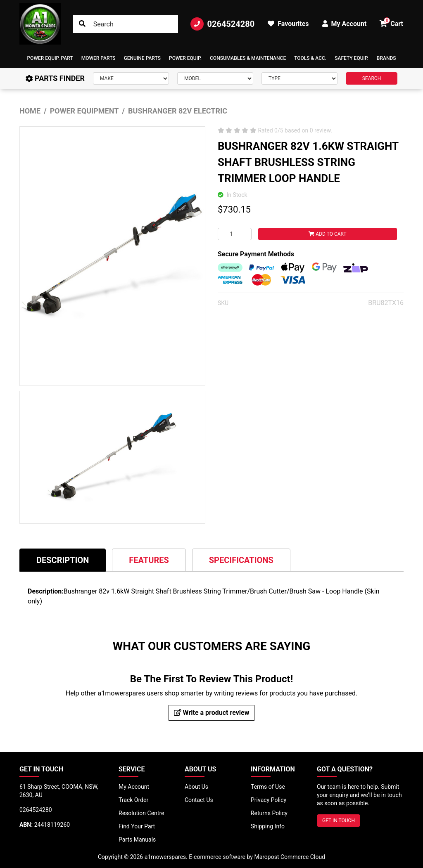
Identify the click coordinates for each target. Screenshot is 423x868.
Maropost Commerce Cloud (290, 857)
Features (149, 560)
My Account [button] (345, 24)
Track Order (133, 800)
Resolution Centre (141, 813)
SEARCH (372, 78)
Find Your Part (137, 826)
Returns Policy (269, 813)
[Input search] (126, 24)
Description (63, 560)
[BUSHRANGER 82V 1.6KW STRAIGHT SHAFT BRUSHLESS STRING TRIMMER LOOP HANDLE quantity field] (235, 234)
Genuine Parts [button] (142, 58)
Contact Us (199, 800)
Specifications (241, 560)
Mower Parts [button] (99, 58)
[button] (50, 58)
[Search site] (82, 24)
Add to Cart (327, 234)
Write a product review (212, 713)
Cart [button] (391, 22)
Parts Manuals (137, 840)
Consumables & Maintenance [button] (248, 58)
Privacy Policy (269, 800)
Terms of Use (268, 787)
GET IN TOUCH (339, 821)
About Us (196, 787)
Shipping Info (268, 826)
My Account (134, 787)
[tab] (63, 560)
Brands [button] (386, 58)
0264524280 (222, 24)
